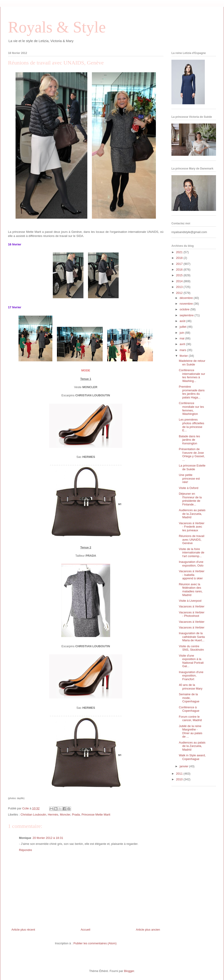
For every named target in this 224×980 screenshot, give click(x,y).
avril (183, 344)
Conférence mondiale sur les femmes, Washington (191, 408)
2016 (180, 270)
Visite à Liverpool (190, 601)
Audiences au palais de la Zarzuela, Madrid (192, 514)
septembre (187, 315)
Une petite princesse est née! (189, 478)
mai (183, 338)
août (183, 321)
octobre (185, 309)
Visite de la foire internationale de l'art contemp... (191, 553)
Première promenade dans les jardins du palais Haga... (192, 392)
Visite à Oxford (188, 488)
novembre (187, 304)
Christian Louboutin (33, 815)
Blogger (129, 971)
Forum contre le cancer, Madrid (190, 718)
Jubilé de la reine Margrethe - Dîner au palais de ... (190, 731)
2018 (180, 258)
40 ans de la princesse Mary (191, 687)
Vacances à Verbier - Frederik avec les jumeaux (192, 527)
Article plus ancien (148, 930)
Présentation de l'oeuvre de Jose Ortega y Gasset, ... (192, 454)
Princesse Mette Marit (96, 815)
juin (182, 333)
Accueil (85, 930)
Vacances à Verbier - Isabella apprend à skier (192, 575)
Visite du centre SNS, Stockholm (191, 648)
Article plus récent (23, 930)
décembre (187, 298)
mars (183, 350)
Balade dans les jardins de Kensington (189, 440)
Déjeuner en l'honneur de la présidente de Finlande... (190, 499)
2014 (180, 281)
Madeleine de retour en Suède (192, 363)
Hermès (53, 815)
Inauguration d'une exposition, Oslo (191, 564)
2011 (180, 774)
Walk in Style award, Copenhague (192, 757)
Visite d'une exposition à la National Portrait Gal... (191, 661)
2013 (180, 287)
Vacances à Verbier (192, 606)
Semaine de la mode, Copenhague (189, 698)
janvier (184, 766)
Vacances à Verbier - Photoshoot (192, 614)
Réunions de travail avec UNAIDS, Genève (191, 540)
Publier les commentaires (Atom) (95, 943)
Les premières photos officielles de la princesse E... (191, 425)
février (184, 356)
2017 (180, 264)
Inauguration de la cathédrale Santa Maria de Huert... (192, 637)
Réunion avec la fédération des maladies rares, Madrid (191, 590)
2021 (180, 252)
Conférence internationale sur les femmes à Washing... (192, 376)
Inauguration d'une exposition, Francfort (191, 676)
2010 (180, 779)
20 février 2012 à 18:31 (48, 838)
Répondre (25, 850)
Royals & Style (57, 27)
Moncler (65, 815)
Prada (76, 815)
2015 (180, 275)
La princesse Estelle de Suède (192, 467)
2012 (180, 293)
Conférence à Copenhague (189, 709)
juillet (183, 327)
